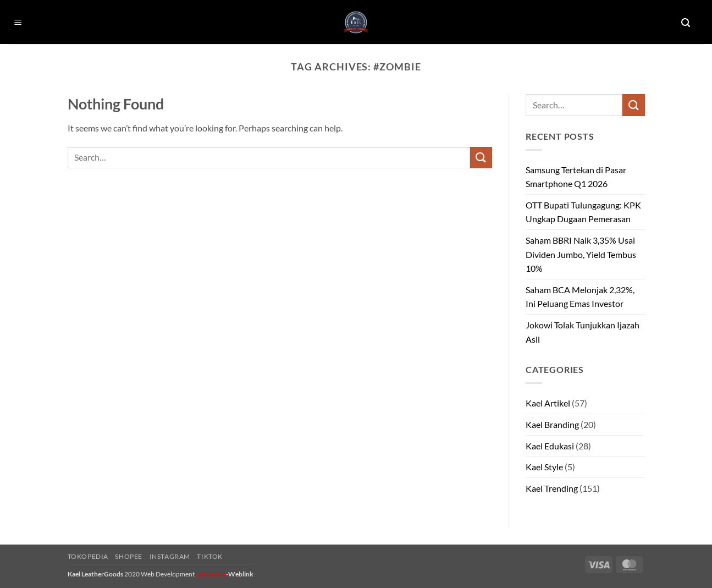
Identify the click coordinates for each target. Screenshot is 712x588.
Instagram (170, 556)
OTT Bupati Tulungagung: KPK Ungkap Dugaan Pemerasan (583, 212)
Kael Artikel (548, 403)
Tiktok (210, 556)
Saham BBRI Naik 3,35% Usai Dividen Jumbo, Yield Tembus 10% (581, 254)
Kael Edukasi (550, 446)
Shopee (129, 556)
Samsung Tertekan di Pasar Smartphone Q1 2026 (576, 177)
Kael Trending (552, 488)
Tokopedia (88, 556)
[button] (18, 23)
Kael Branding (552, 424)
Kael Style (544, 467)
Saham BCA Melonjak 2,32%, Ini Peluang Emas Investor (580, 297)
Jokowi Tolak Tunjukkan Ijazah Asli (583, 332)
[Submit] (481, 158)
